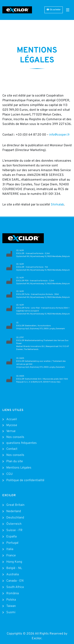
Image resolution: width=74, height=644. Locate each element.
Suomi (11, 612)
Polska (11, 600)
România (13, 593)
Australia (13, 575)
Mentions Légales (19, 468)
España (11, 537)
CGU (9, 474)
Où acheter (54, 10)
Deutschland (15, 518)
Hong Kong (14, 562)
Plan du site (15, 461)
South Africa (15, 587)
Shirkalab (57, 205)
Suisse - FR (14, 530)
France (11, 556)
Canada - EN (15, 581)
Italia (10, 549)
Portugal (12, 543)
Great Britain (15, 505)
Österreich (14, 524)
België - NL (14, 568)
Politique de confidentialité (25, 480)
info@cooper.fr (59, 135)
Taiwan (11, 606)
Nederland (14, 511)
